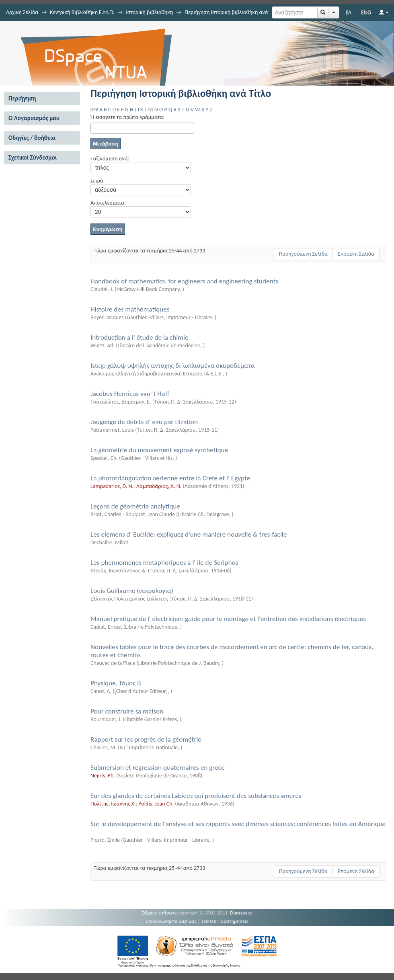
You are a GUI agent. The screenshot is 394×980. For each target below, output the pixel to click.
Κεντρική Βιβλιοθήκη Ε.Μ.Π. (82, 12)
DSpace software (159, 913)
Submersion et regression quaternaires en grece (157, 768)
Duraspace (241, 913)
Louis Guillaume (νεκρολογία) (132, 591)
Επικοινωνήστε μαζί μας (171, 921)
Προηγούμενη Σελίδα (303, 254)
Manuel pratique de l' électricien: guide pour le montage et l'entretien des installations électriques (228, 619)
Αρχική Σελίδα (22, 12)
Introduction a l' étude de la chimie (140, 337)
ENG (366, 12)
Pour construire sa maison (127, 711)
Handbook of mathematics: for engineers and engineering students (184, 281)
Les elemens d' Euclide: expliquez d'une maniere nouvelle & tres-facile (189, 534)
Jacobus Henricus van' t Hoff (130, 394)
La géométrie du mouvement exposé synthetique (159, 450)
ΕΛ (348, 12)
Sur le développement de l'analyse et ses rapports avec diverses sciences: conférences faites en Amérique (238, 824)
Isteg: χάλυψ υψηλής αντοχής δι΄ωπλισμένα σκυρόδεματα (172, 366)
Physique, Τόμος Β (116, 683)
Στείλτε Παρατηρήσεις (225, 921)
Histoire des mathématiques (130, 309)
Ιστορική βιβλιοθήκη (149, 12)
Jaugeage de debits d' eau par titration (144, 422)
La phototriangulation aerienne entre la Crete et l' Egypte (170, 478)
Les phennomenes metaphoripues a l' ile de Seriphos (164, 563)
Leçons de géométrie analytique (135, 506)
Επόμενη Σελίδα (356, 254)
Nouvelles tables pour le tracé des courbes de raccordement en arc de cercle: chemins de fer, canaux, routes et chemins (232, 651)
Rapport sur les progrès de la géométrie (146, 739)
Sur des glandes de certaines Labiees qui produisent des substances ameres (196, 796)
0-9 (94, 110)
